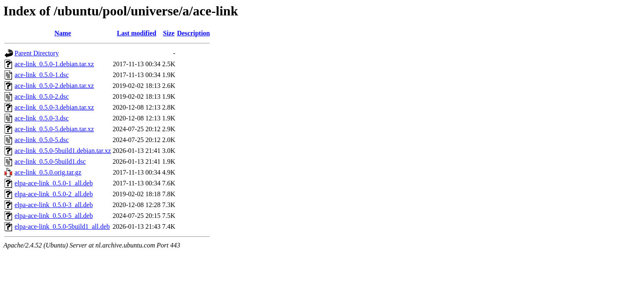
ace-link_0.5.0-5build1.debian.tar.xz (63, 151)
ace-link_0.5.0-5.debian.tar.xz (54, 129)
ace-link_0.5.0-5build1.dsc (50, 161)
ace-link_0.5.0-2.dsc (42, 96)
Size (169, 33)
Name (63, 33)
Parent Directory (37, 53)
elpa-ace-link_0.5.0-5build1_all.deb (62, 226)
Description (193, 33)
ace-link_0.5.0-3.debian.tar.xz (54, 107)
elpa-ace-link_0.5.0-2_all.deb (54, 194)
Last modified (137, 33)
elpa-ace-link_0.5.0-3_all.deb (54, 205)
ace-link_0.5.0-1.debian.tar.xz (54, 64)
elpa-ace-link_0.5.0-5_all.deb (54, 216)
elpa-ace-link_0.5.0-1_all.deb (54, 183)
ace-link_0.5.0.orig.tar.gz (48, 172)
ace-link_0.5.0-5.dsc (42, 140)
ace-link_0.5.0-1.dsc (42, 75)
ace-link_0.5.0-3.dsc (42, 118)
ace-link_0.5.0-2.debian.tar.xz (54, 86)
